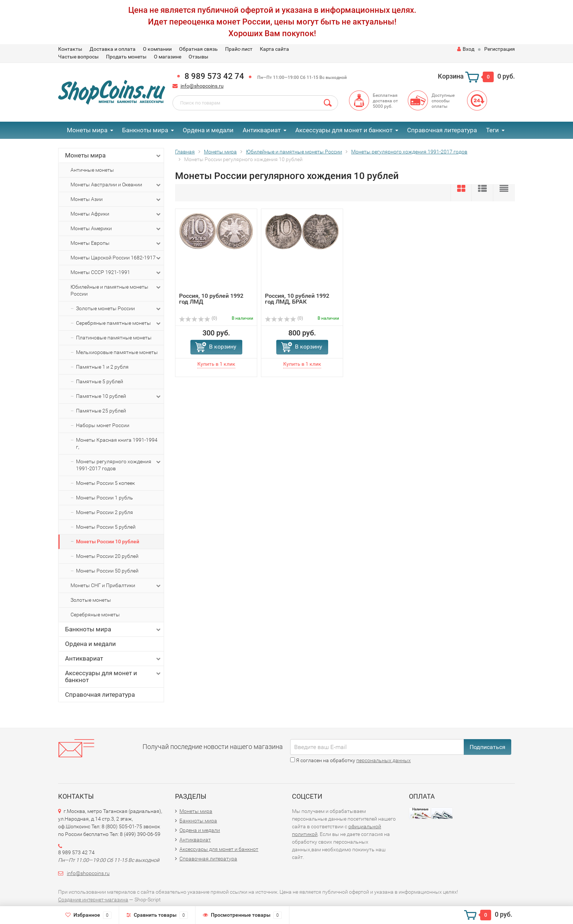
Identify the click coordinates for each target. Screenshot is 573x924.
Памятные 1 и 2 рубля (102, 367)
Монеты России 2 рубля (105, 512)
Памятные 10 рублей (119, 396)
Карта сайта (274, 49)
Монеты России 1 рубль (105, 498)
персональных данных (384, 760)
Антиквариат (262, 130)
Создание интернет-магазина (93, 900)
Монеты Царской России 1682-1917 (116, 258)
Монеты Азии (116, 199)
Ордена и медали (208, 130)
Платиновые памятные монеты (114, 338)
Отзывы (198, 57)
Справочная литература (442, 130)
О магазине (168, 57)
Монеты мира (87, 130)
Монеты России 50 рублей (107, 571)
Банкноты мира (145, 130)
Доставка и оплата (113, 49)
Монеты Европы (116, 243)
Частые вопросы (78, 57)
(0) (198, 318)
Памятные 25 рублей (101, 411)
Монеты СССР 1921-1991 (116, 273)
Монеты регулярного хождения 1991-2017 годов (119, 465)
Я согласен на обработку (350, 760)
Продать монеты (126, 57)
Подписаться (487, 747)
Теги (492, 130)
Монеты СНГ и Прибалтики (116, 586)
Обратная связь (198, 49)
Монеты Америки (116, 229)
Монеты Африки (116, 214)
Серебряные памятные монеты (119, 323)
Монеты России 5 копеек (105, 483)
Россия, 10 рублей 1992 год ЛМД (211, 299)
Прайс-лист (239, 49)
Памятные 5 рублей (100, 381)
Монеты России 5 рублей (106, 527)
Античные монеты (92, 170)
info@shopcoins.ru (202, 86)
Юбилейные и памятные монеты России (116, 290)
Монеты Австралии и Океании (116, 185)
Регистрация (500, 49)
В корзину (223, 347)
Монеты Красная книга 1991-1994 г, (117, 443)
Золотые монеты (91, 600)
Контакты (70, 49)
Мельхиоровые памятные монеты (117, 352)
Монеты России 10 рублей (108, 541)
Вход (466, 49)
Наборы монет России (103, 425)
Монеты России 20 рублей (107, 556)
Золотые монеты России (119, 309)
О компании (157, 49)
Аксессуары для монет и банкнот (344, 130)
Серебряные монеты (95, 615)
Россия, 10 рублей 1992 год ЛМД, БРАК (297, 299)
